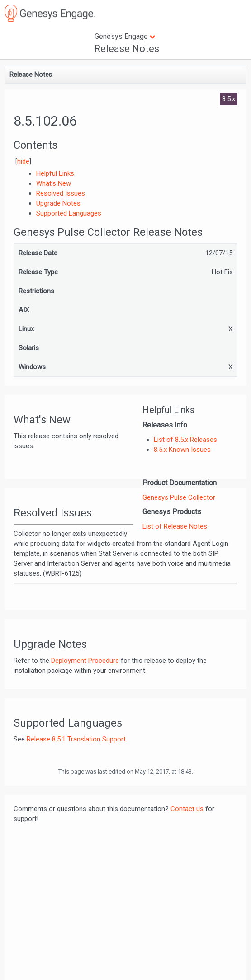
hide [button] (23, 161)
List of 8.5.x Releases (185, 440)
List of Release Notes (175, 526)
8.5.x (229, 99)
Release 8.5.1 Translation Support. (77, 739)
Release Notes (127, 49)
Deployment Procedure (85, 661)
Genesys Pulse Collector (179, 497)
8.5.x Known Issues (182, 450)
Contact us (187, 809)
